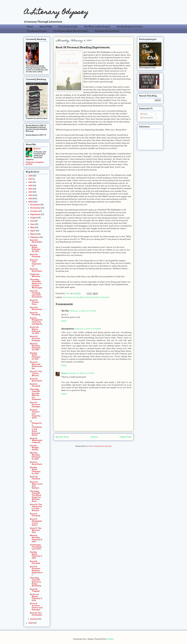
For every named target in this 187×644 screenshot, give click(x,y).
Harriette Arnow (71, 297)
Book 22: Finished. (35, 314)
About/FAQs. (46, 27)
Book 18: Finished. (35, 562)
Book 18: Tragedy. (35, 590)
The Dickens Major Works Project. (71, 31)
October (34, 211)
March (34, 234)
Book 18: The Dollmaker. (36, 614)
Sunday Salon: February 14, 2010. (35, 470)
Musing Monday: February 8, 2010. (36, 538)
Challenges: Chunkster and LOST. (36, 547)
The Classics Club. (68, 27)
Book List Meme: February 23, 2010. (35, 330)
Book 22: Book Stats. (36, 380)
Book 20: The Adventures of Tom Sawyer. (36, 507)
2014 (31, 189)
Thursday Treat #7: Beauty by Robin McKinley (36, 582)
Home (94, 437)
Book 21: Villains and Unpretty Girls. (35, 414)
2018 (31, 176)
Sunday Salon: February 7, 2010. (36, 555)
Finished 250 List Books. (107, 31)
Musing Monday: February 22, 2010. (35, 347)
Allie (68, 293)
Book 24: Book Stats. (36, 270)
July (32, 221)
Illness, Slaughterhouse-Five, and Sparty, (36, 321)
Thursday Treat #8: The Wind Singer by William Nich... (36, 496)
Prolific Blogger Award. (34, 448)
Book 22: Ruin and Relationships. (36, 365)
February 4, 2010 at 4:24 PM (83, 311)
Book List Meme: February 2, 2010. (36, 597)
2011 (30, 199)
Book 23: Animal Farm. (34, 302)
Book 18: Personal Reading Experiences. (36, 571)
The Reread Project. (37, 31)
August (34, 218)
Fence (64, 373)
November (36, 208)
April (33, 231)
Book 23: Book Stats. (36, 308)
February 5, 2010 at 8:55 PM (88, 329)
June (33, 224)
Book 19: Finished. (35, 515)
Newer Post (62, 437)
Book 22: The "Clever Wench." (36, 374)
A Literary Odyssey (56, 13)
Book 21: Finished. (35, 385)
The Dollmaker (102, 297)
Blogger (110, 639)
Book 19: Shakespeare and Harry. (36, 522)
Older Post (126, 437)
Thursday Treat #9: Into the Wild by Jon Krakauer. (36, 394)
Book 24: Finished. (35, 256)
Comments (147, 118)
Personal (90, 297)
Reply (64, 321)
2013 (31, 192)
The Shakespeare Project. (130, 27)
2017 (31, 179)
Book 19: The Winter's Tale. (36, 530)
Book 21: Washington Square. (36, 440)
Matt (82, 297)
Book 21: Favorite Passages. (35, 405)
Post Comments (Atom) (100, 446)
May (33, 227)
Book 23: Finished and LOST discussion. (36, 294)
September (36, 214)
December (35, 205)
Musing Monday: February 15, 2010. (35, 456)
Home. (30, 27)
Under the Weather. (35, 275)
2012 (31, 195)
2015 (31, 186)
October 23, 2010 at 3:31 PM (81, 373)
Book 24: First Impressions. (36, 263)
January (34, 619)
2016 (31, 182)
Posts (144, 114)
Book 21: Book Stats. (36, 463)
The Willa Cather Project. (97, 27)
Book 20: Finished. (35, 478)
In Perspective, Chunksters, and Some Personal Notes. (36, 428)
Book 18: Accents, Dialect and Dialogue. (36, 607)
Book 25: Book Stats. (36, 241)
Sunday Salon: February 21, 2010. (35, 356)
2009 (31, 623)
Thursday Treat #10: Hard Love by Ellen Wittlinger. (36, 284)
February (35, 237)
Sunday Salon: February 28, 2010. (35, 248)
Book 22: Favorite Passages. (35, 338)
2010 (31, 202)
